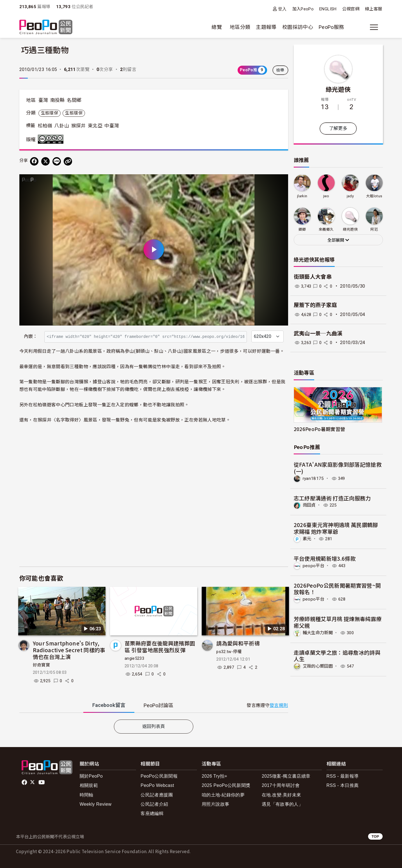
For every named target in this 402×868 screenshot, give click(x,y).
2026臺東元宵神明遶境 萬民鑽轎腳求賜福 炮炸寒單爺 (336, 528)
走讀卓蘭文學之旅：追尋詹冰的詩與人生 (337, 655)
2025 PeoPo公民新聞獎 (226, 785)
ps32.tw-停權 (229, 652)
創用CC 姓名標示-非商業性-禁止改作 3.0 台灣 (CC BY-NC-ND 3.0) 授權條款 (52, 139)
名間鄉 (74, 100)
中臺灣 (112, 126)
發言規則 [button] (279, 705)
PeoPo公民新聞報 (159, 776)
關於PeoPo (91, 776)
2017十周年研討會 (281, 785)
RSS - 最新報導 (343, 776)
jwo (326, 196)
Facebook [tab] (109, 705)
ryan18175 (313, 478)
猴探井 (79, 126)
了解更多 (338, 128)
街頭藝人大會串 (313, 277)
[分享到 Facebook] (34, 161)
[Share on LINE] (57, 161)
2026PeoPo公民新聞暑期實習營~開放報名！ (337, 588)
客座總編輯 (152, 813)
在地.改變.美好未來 (282, 795)
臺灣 (43, 100)
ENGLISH (328, 9)
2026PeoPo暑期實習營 (320, 429)
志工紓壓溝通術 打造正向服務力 (332, 498)
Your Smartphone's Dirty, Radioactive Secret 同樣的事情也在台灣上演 (69, 650)
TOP (375, 836)
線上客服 (374, 9)
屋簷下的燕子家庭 (315, 305)
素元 (307, 538)
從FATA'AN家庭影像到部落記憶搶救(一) (338, 468)
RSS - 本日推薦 (343, 785)
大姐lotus (374, 196)
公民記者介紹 (154, 804)
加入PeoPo (303, 9)
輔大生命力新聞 (319, 632)
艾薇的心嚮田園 (319, 666)
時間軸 (87, 795)
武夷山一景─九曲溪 (318, 334)
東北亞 (95, 126)
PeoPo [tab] (158, 705)
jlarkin (302, 196)
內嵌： (31, 336)
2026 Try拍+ (214, 776)
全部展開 (338, 240)
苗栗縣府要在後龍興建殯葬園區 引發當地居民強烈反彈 (160, 646)
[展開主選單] (374, 27)
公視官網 (351, 9)
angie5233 (134, 658)
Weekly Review (96, 804)
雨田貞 (310, 505)
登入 (282, 9)
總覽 (217, 27)
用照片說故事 (215, 804)
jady (350, 196)
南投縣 (58, 100)
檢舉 (280, 70)
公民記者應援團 (157, 795)
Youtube (42, 782)
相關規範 (89, 785)
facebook (25, 782)
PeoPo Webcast (157, 785)
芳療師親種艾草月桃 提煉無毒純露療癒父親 (338, 622)
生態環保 (50, 113)
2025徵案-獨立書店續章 (286, 776)
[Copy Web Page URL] (68, 161)
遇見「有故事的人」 (282, 804)
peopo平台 (314, 565)
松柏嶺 (45, 126)
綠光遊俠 (338, 89)
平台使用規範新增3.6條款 (325, 558)
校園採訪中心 (298, 27)
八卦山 (62, 126)
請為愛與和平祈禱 (238, 643)
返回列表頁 (154, 726)
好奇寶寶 (41, 665)
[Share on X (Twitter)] (45, 161)
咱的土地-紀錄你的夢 (223, 795)
